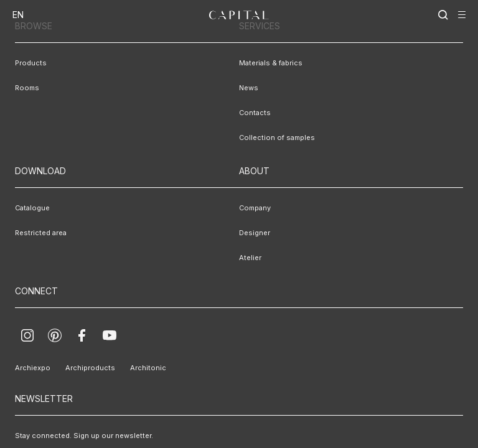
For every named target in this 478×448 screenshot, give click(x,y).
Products (31, 63)
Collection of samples (277, 138)
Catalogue (32, 208)
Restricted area (41, 233)
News (249, 88)
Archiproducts (90, 368)
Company (255, 208)
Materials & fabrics (271, 63)
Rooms (27, 88)
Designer (255, 233)
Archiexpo (33, 368)
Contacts (255, 113)
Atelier (250, 258)
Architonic (148, 368)
